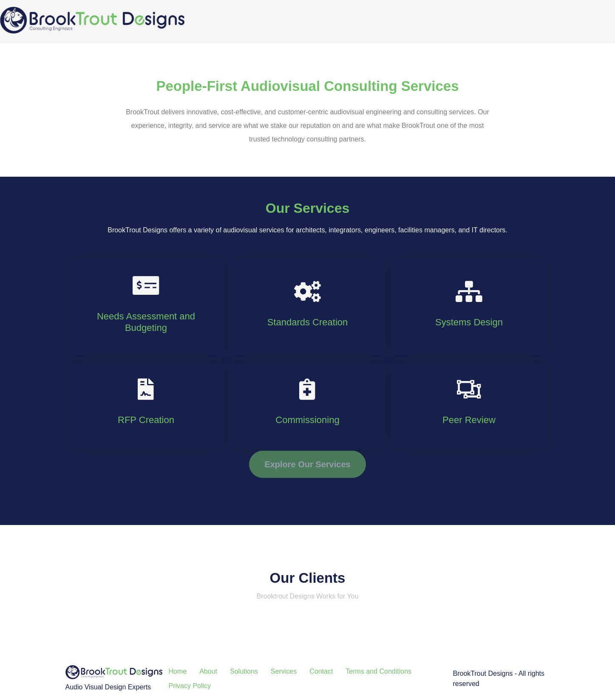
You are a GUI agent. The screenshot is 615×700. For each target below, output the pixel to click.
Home (178, 671)
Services (284, 671)
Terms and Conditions (378, 671)
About (208, 671)
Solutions (244, 671)
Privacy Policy (190, 686)
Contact (321, 671)
